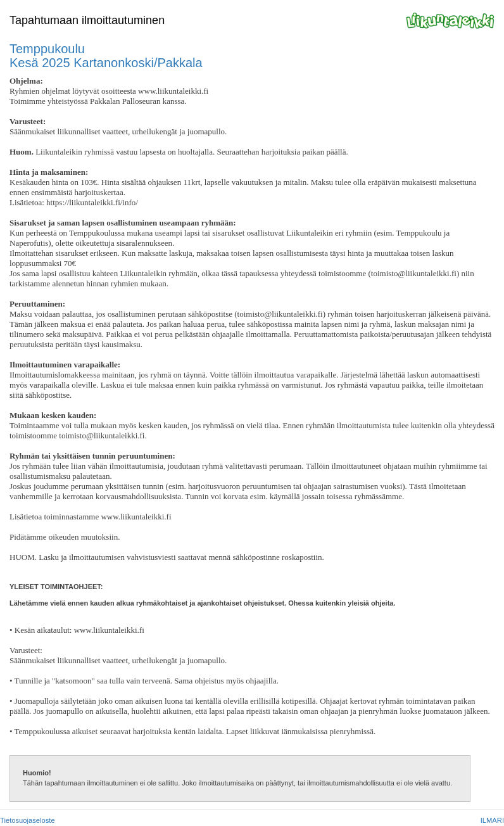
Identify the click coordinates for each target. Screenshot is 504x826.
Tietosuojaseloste (28, 820)
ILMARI (492, 820)
